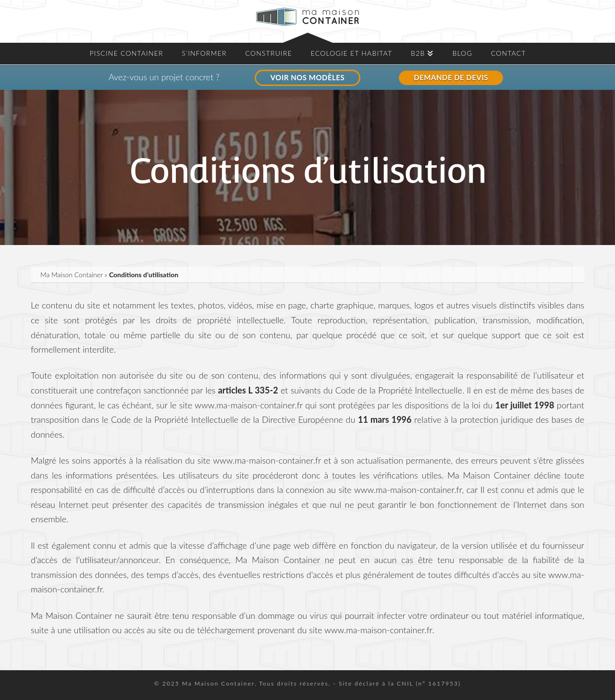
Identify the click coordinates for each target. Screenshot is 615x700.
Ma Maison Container (72, 275)
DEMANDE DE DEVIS (451, 77)
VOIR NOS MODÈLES (307, 77)
